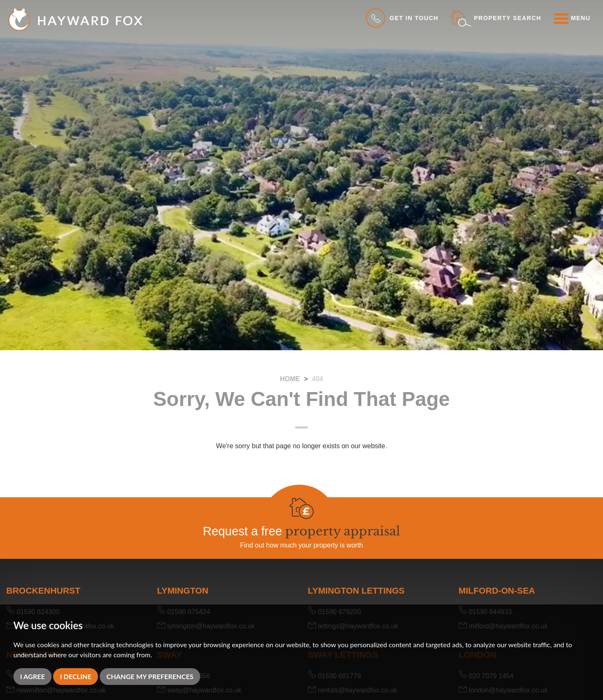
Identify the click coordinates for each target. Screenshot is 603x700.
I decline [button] (76, 676)
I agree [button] (32, 676)
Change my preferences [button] (150, 676)
